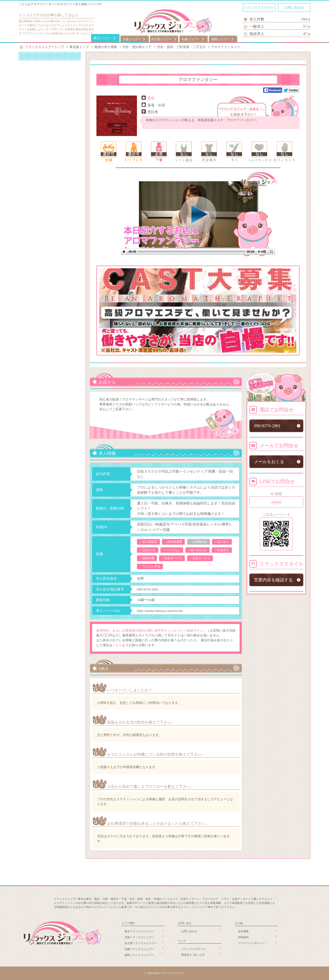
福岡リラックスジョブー (139, 955)
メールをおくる (269, 462)
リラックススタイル (259, 8)
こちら (117, 645)
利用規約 (243, 937)
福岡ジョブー (220, 39)
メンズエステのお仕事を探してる (45, 15)
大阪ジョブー (132, 39)
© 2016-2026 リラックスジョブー (165, 973)
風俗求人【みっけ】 (193, 955)
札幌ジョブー (191, 39)
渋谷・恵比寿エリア (137, 47)
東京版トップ (79, 47)
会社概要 (243, 931)
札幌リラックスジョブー (139, 949)
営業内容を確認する (273, 580)
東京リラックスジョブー (139, 931)
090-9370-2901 (148, 589)
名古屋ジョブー (161, 39)
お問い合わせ (294, 8)
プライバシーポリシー (251, 943)
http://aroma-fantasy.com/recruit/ (160, 611)
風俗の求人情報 (106, 47)
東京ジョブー (102, 38)
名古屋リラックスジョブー (141, 943)
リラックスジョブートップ (45, 47)
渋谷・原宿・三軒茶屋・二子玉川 (181, 47)
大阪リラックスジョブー (139, 937)
